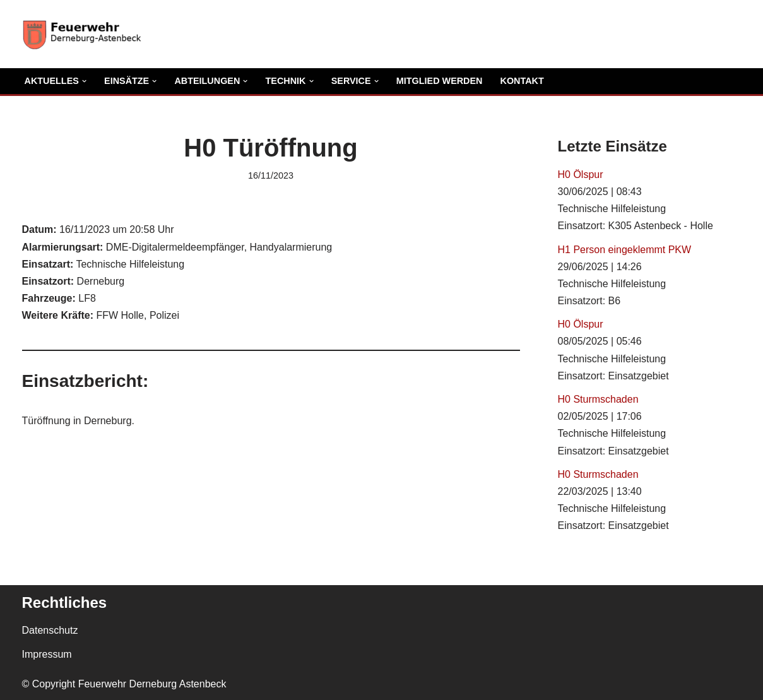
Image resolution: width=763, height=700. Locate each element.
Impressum (47, 654)
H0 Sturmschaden (598, 399)
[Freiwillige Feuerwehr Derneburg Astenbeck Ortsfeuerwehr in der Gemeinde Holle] (85, 34)
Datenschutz (50, 630)
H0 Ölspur (581, 175)
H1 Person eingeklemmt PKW (625, 250)
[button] (84, 81)
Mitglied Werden (440, 81)
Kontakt (522, 81)
